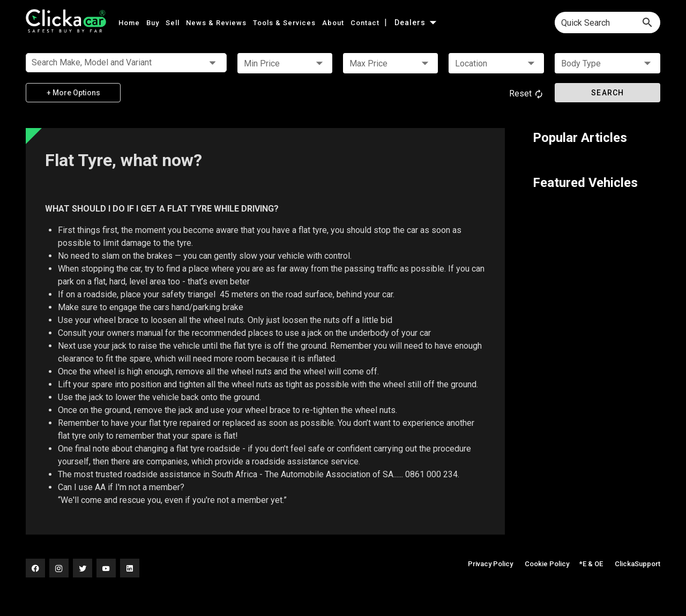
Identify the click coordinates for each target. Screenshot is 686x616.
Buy (154, 23)
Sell (174, 23)
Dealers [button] (416, 22)
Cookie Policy (547, 564)
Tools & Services (285, 23)
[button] (285, 63)
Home (130, 23)
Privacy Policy (490, 564)
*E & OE (591, 564)
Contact (366, 23)
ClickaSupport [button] (637, 564)
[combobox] (607, 22)
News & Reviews (217, 23)
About (334, 23)
